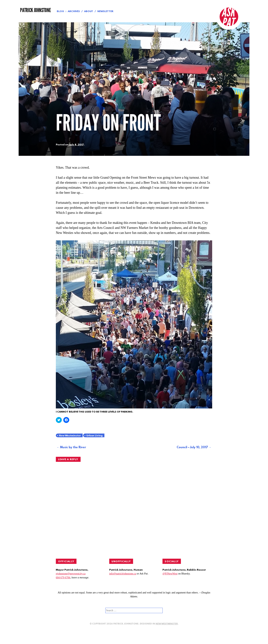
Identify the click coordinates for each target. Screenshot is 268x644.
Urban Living (94, 436)
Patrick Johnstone (35, 10)
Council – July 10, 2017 (192, 447)
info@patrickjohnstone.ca (123, 574)
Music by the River (73, 447)
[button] (134, 324)
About (89, 11)
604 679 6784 (63, 578)
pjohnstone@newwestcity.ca (71, 574)
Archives (74, 11)
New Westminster (70, 436)
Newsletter (105, 11)
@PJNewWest (170, 574)
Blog (60, 11)
